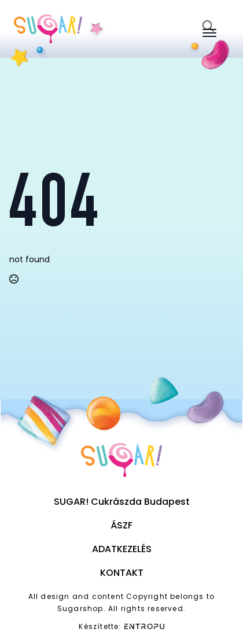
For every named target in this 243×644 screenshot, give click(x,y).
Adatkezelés (122, 549)
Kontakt (122, 573)
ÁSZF (122, 525)
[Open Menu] (209, 33)
